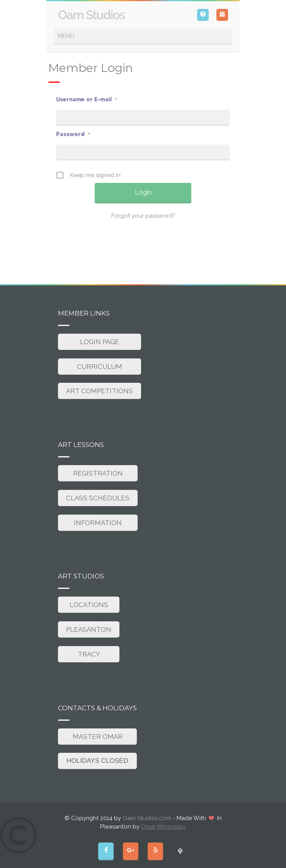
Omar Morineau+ (163, 827)
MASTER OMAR (98, 737)
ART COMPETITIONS (100, 391)
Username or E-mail (87, 99)
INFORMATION (98, 523)
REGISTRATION (98, 473)
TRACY (89, 654)
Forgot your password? (143, 216)
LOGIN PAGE (100, 342)
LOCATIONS (89, 605)
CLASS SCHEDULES (98, 498)
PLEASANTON (89, 629)
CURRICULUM (100, 367)
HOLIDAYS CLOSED (97, 761)
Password (73, 134)
